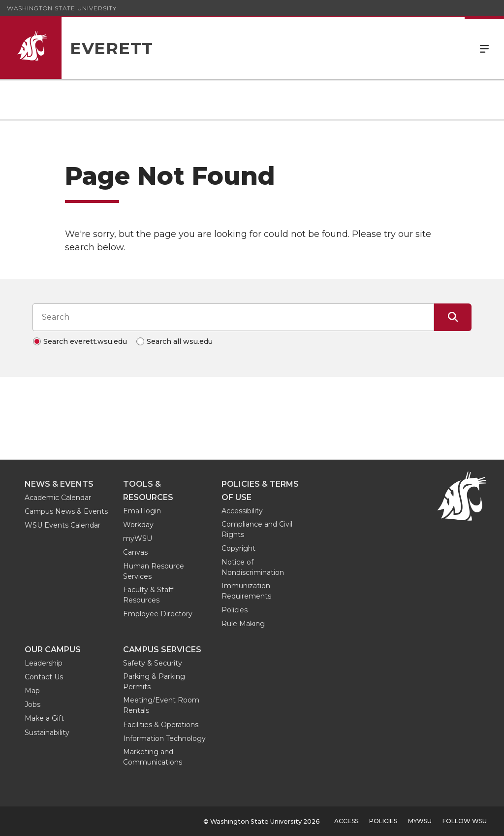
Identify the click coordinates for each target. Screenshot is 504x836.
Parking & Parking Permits (154, 682)
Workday (138, 525)
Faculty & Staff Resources (148, 595)
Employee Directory (158, 614)
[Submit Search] (453, 317)
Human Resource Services (154, 571)
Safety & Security (153, 663)
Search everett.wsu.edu (85, 341)
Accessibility (242, 511)
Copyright (238, 548)
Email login (142, 511)
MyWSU (420, 821)
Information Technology (164, 738)
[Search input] (233, 317)
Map (32, 691)
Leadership (44, 663)
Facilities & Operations (161, 725)
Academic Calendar (58, 498)
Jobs (32, 704)
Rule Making (243, 624)
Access (346, 821)
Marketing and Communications (153, 757)
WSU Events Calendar (63, 525)
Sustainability (47, 733)
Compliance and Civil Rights (257, 529)
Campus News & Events (66, 511)
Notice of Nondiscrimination (253, 567)
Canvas (135, 552)
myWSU (138, 538)
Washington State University (62, 8)
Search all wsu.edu (180, 341)
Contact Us (44, 677)
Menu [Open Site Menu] (484, 48)
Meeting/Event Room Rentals (161, 705)
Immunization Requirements (246, 591)
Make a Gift (44, 718)
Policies (235, 610)
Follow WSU (465, 821)
